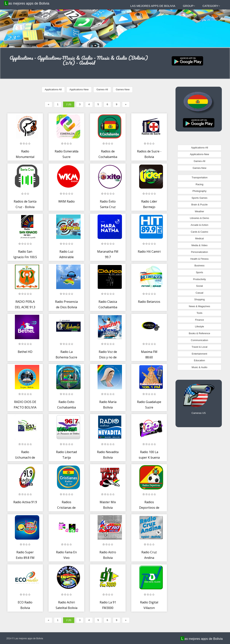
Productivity (199, 279)
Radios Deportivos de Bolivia (149, 508)
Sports (200, 272)
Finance (200, 320)
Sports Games (199, 198)
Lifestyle (200, 326)
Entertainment (199, 354)
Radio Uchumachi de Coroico (25, 458)
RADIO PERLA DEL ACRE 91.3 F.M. (25, 307)
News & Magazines (199, 306)
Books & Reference (200, 333)
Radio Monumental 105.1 (25, 157)
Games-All (102, 89)
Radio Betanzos (149, 302)
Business (199, 266)
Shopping (199, 299)
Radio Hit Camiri (149, 252)
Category (211, 6)
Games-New (123, 89)
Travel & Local (199, 347)
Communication (200, 340)
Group (189, 6)
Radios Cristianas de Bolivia (66, 508)
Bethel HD (25, 352)
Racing (200, 184)
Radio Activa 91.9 (25, 502)
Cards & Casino (199, 232)
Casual (200, 293)
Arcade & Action (200, 225)
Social (199, 286)
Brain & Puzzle (199, 205)
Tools (200, 313)
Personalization (199, 252)
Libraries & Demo (200, 218)
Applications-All (53, 89)
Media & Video (200, 245)
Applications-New (79, 89)
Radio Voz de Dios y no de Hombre (108, 357)
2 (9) (69, 104)
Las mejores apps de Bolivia (27, 3)
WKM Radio (67, 201)
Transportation (200, 177)
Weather (199, 211)
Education (200, 360)
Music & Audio (200, 367)
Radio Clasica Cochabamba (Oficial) (108, 307)
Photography (200, 191)
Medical (199, 238)
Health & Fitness (199, 259)
